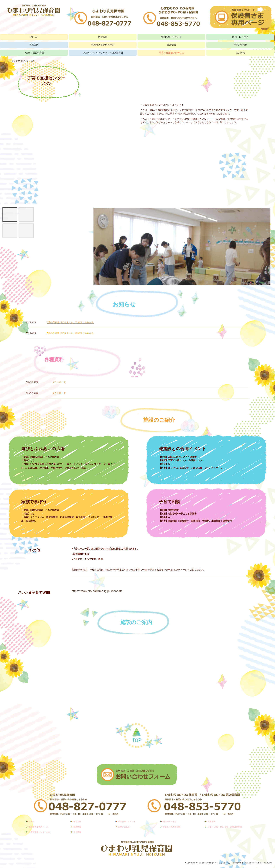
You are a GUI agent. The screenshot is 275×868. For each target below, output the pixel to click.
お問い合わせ (240, 45)
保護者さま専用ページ (103, 45)
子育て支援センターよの (172, 53)
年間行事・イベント (171, 37)
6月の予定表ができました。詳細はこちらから (70, 322)
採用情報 (172, 45)
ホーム (34, 37)
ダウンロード (59, 382)
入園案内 (34, 45)
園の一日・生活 (240, 37)
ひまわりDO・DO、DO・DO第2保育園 (103, 53)
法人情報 (240, 53)
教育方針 (103, 37)
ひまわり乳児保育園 (34, 53)
